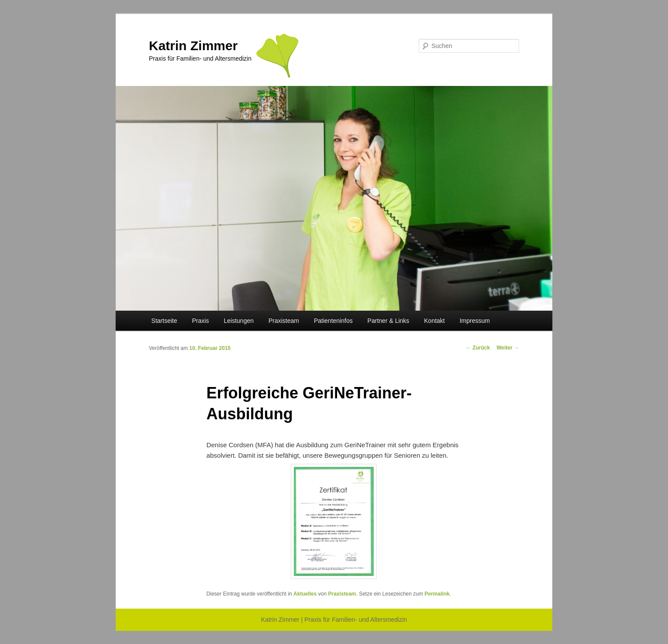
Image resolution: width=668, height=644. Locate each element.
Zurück (478, 348)
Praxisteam (284, 321)
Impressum (475, 321)
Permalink (437, 594)
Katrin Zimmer (193, 46)
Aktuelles (305, 594)
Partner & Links (389, 321)
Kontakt (434, 321)
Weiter (508, 348)
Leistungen (239, 321)
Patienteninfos (333, 321)
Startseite (164, 321)
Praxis (201, 321)
